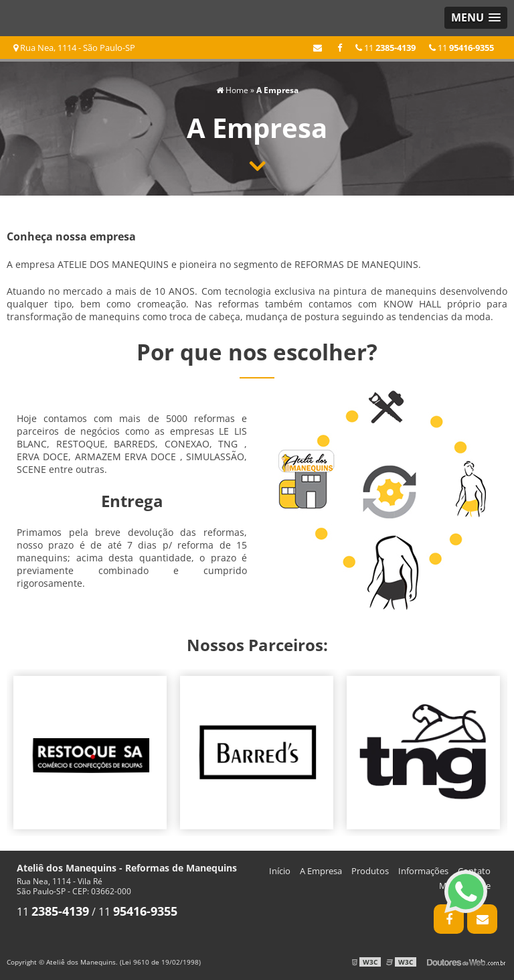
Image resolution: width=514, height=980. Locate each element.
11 (461, 48)
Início (280, 871)
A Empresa (321, 871)
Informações (423, 871)
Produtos (370, 871)
